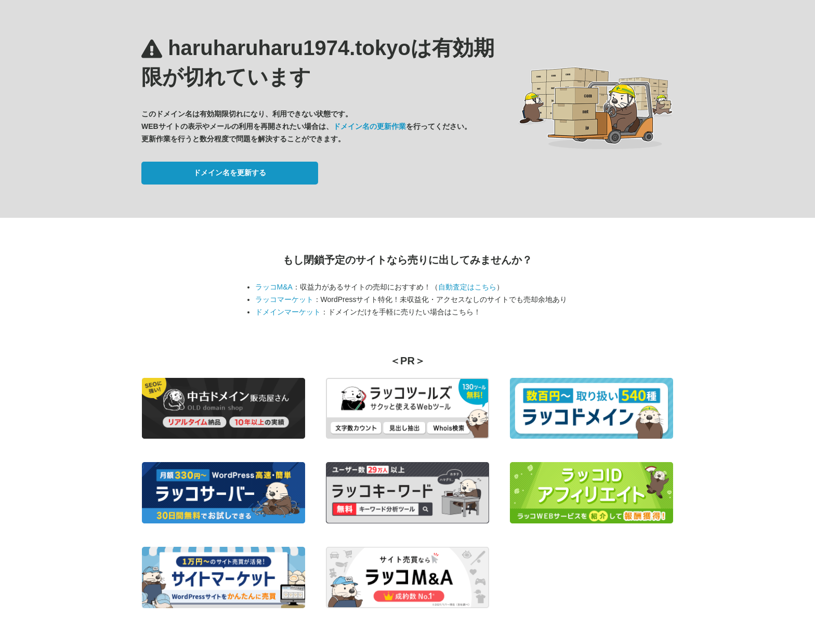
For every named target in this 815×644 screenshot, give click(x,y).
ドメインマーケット (288, 312)
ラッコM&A (274, 287)
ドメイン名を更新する (230, 173)
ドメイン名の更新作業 (370, 126)
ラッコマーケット (284, 299)
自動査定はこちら (467, 287)
